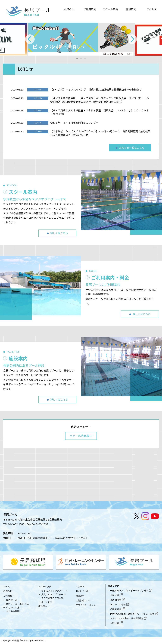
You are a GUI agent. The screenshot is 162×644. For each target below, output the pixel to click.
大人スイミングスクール (53, 594)
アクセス (152, 9)
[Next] (132, 39)
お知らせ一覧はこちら (132, 148)
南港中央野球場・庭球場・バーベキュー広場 (132, 614)
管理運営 (80, 596)
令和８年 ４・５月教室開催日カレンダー (74, 123)
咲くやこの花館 (118, 604)
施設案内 (131, 9)
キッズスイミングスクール (55, 591)
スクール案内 (110, 9)
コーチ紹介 (47, 602)
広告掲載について (84, 600)
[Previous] (30, 39)
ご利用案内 (90, 9)
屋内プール (12, 600)
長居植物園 (116, 600)
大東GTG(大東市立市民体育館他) (126, 618)
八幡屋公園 (116, 609)
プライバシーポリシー (87, 605)
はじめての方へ (14, 607)
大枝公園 (115, 623)
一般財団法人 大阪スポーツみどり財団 (129, 591)
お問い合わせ (82, 591)
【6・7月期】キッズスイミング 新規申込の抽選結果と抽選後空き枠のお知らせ (96, 89)
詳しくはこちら (59, 233)
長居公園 (115, 595)
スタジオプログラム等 (52, 598)
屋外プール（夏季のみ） (18, 604)
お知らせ (69, 9)
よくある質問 (13, 611)
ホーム (6, 587)
